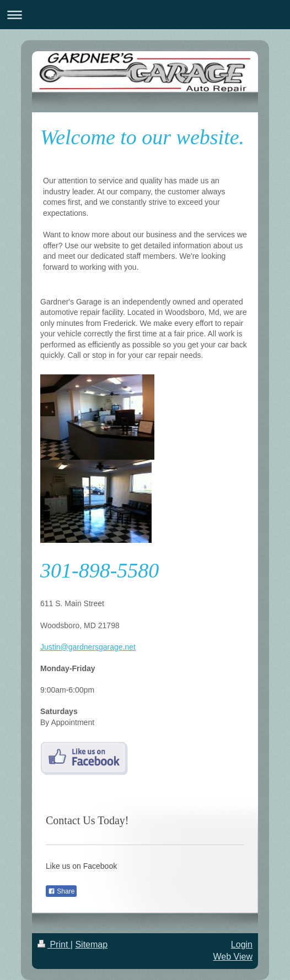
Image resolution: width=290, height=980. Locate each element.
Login (242, 944)
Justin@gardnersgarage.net (88, 647)
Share (61, 891)
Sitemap (91, 944)
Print (54, 944)
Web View (233, 957)
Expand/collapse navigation (145, 15)
